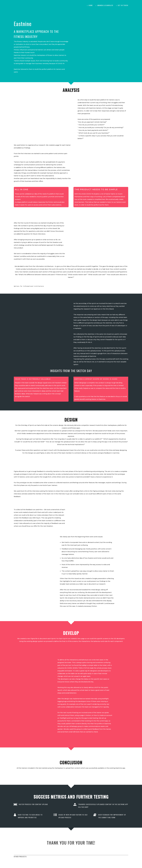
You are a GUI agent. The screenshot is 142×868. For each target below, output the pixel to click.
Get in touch (123, 5)
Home (91, 5)
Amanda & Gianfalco (105, 5)
